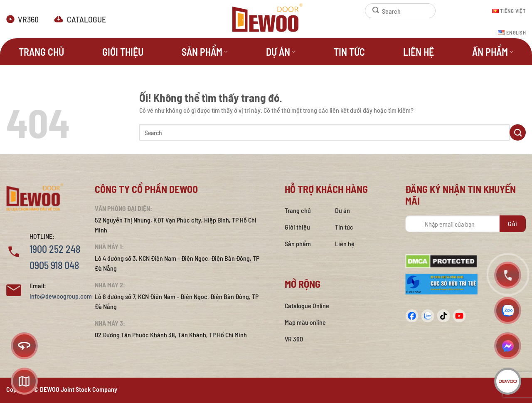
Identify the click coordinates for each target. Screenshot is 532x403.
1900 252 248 (55, 249)
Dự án (281, 52)
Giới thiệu (123, 52)
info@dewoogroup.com (61, 296)
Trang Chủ (41, 52)
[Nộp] (372, 11)
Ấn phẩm (493, 52)
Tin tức (349, 52)
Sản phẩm (205, 52)
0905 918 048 (54, 265)
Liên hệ (419, 52)
